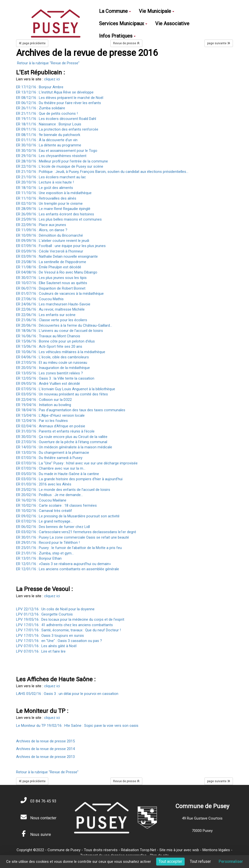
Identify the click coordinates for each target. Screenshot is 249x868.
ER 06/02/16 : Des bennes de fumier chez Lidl (53, 527)
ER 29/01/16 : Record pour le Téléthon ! (48, 543)
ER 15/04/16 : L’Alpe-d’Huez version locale (50, 415)
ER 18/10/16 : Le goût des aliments (45, 188)
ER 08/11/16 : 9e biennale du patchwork (48, 135)
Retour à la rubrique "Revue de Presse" (48, 63)
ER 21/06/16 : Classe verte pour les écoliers (52, 320)
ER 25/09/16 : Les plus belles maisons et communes (59, 219)
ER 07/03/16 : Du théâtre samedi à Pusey (49, 458)
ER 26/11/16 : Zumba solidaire (41, 108)
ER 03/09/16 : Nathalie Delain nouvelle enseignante (57, 256)
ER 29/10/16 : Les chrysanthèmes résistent (51, 156)
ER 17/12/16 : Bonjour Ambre (40, 87)
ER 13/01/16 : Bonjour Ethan (39, 558)
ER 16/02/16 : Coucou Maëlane (41, 500)
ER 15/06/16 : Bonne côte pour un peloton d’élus (55, 341)
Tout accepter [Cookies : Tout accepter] (170, 861)
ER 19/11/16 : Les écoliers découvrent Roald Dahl (56, 119)
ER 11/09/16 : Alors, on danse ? (42, 230)
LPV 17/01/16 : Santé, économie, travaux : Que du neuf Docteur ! (68, 630)
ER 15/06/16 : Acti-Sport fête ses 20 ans (49, 346)
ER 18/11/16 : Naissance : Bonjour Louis (49, 124)
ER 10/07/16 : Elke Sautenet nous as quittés (52, 283)
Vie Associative (172, 23)
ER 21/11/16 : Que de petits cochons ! (47, 114)
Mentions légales (216, 850)
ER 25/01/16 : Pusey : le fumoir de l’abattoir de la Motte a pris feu (69, 548)
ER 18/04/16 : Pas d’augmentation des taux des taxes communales (71, 410)
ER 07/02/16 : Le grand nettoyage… (44, 521)
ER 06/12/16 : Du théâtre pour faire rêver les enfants (59, 103)
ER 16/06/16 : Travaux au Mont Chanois (48, 336)
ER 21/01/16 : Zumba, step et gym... (45, 553)
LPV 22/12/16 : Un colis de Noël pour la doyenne (55, 609)
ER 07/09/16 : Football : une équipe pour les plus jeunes (61, 246)
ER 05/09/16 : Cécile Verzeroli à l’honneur (50, 251)
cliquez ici (52, 79)
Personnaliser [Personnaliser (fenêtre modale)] (231, 861)
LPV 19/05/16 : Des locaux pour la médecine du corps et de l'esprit (70, 619)
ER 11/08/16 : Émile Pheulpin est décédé (49, 267)
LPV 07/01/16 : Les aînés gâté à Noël (46, 646)
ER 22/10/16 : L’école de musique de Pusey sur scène (60, 166)
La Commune (115, 11)
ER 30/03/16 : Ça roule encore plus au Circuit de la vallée (62, 437)
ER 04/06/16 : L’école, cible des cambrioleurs (52, 357)
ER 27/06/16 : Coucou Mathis (40, 299)
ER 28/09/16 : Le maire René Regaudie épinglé (53, 209)
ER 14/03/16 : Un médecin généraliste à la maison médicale (64, 447)
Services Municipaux (123, 23)
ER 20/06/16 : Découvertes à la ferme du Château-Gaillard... (64, 325)
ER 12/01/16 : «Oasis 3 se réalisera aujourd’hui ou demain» (63, 564)
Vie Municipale (157, 11)
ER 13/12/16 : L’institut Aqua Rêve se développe (55, 92)
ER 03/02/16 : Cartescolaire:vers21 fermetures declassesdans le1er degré (76, 532)
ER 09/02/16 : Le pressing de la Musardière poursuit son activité (68, 516)
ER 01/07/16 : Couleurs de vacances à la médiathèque (60, 294)
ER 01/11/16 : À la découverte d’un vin (47, 140)
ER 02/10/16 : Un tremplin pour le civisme (49, 204)
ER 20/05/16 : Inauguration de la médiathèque (53, 368)
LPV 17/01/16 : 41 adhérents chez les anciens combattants (64, 625)
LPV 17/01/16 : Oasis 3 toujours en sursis (50, 636)
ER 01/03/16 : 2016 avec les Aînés (44, 484)
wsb (196, 850)
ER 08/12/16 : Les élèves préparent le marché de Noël (60, 98)
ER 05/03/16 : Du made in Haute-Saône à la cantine (58, 474)
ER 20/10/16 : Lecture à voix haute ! (45, 182)
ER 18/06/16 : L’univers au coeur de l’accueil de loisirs (60, 331)
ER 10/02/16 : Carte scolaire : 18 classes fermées (56, 505)
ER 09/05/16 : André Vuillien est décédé (48, 384)
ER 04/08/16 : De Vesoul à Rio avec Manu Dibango (57, 272)
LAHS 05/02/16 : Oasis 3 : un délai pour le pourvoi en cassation (67, 694)
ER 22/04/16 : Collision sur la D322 (44, 400)
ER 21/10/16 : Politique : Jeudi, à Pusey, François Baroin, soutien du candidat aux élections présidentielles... (102, 172)
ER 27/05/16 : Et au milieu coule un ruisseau (52, 363)
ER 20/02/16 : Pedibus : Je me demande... (50, 495)
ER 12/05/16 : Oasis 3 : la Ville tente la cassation (55, 378)
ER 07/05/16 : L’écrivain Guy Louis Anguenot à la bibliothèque (66, 389)
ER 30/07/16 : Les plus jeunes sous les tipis (51, 278)
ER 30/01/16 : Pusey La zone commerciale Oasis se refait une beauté (73, 537)
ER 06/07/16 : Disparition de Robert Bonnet (51, 288)
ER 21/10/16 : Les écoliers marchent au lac (51, 177)
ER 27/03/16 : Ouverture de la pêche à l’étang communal (62, 442)
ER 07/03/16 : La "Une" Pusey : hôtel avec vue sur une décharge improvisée (77, 463)
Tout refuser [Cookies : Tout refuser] (200, 861)
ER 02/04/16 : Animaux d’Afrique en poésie (51, 426)
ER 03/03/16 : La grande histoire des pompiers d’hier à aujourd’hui (69, 479)
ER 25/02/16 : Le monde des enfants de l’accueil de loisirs (63, 490)
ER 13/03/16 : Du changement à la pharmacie (53, 453)
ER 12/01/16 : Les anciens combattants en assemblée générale (68, 569)
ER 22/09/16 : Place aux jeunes (41, 225)
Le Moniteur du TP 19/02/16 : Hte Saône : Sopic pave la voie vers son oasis (77, 726)
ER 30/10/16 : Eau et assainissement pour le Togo (57, 151)
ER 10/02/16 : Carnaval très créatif (44, 511)
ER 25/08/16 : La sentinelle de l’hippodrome (51, 262)
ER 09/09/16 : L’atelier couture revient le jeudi (53, 241)
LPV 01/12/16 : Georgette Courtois (44, 614)
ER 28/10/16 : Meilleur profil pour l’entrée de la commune (62, 161)
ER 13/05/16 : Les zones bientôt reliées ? (50, 373)
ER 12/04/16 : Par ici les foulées (42, 421)
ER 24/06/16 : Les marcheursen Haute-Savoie (53, 304)
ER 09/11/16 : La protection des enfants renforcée (57, 129)
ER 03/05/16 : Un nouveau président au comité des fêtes (62, 394)
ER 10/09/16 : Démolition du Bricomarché (50, 235)
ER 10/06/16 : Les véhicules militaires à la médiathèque (61, 352)
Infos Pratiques (117, 36)
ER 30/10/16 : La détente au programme (49, 145)
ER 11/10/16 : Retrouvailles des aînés (46, 198)
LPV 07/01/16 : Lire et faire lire (41, 651)
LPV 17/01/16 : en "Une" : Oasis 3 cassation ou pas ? (59, 641)
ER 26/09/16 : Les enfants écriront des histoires (55, 214)
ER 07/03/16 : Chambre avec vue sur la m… (51, 468)
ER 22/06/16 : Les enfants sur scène (46, 315)
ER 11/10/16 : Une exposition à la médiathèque (54, 193)
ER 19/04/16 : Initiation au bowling (44, 405)
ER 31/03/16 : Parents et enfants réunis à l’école (55, 431)
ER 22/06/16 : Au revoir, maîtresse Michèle (50, 309)
